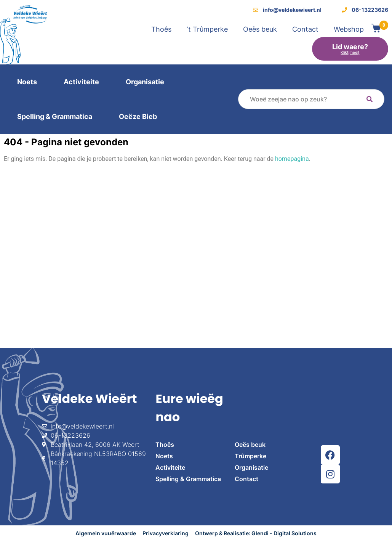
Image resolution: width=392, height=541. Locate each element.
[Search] (370, 99)
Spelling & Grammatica (55, 116)
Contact (305, 29)
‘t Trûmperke (207, 29)
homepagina (292, 159)
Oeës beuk (260, 29)
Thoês (161, 29)
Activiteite (81, 82)
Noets (27, 82)
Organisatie (145, 82)
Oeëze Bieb (138, 116)
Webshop (349, 29)
